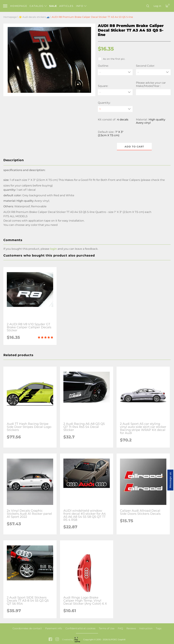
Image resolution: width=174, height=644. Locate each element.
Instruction (146, 628)
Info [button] (81, 6)
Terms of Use (107, 628)
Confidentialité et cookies (80, 628)
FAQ (120, 628)
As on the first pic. (112, 59)
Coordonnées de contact (27, 628)
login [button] (54, 249)
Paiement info (54, 628)
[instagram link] (57, 640)
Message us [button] (170, 480)
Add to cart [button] (134, 147)
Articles (66, 6)
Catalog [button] (38, 6)
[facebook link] (50, 640)
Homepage (19, 6)
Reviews (131, 628)
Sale (53, 6)
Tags (159, 628)
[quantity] (115, 109)
